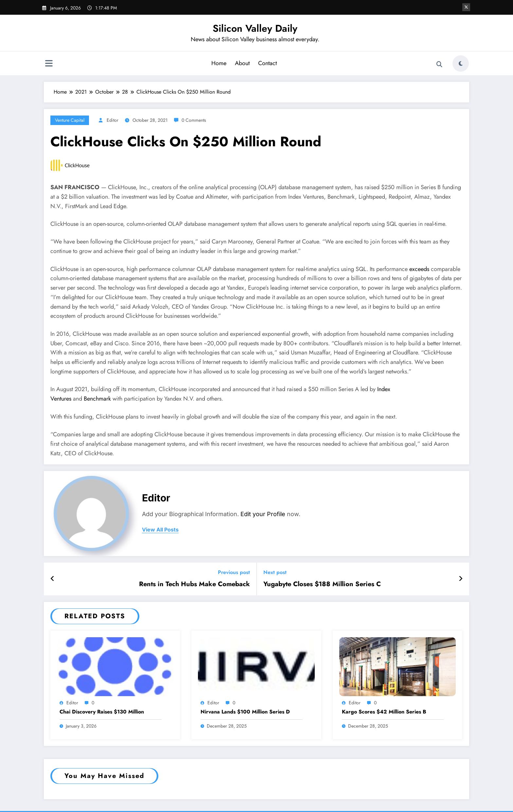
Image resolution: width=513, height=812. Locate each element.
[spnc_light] (461, 63)
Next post (275, 572)
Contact (267, 63)
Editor (113, 120)
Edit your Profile (263, 514)
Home (219, 63)
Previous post (234, 572)
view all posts (160, 530)
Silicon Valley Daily (255, 28)
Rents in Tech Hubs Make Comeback (195, 584)
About (242, 63)
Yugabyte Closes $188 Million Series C (322, 584)
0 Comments (194, 120)
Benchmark (97, 399)
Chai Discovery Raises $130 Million (102, 712)
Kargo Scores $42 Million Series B (384, 712)
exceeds (419, 269)
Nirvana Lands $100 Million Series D (245, 712)
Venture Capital (70, 120)
